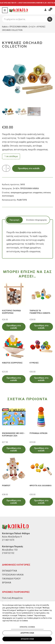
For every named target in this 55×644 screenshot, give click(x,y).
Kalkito (5, 27)
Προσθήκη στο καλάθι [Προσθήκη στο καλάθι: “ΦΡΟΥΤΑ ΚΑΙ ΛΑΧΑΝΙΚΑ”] (41, 502)
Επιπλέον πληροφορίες (37, 220)
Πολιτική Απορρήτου (12, 598)
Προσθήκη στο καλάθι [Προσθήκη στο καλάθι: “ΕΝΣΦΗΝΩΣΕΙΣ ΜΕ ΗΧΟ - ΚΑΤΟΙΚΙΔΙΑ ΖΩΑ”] (14, 449)
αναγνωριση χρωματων (21, 193)
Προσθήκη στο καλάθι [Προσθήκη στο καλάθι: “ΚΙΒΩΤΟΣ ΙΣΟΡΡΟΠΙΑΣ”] (14, 379)
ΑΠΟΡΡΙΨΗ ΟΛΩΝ (27, 633)
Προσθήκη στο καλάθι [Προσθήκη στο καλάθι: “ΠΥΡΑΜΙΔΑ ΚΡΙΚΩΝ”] (41, 449)
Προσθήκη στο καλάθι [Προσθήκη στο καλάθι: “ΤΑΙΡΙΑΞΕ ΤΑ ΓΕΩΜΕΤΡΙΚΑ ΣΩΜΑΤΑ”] (41, 327)
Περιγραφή (14, 220)
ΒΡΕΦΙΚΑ (7, 583)
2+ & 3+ (32, 27)
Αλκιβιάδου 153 (10, 550)
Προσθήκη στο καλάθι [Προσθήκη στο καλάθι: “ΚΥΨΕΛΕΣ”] (41, 379)
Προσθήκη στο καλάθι (29, 168)
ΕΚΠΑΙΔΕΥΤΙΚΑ (9, 571)
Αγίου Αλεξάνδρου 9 (12, 537)
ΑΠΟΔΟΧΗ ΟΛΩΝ (27, 639)
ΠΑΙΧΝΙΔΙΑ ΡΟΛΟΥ (11, 579)
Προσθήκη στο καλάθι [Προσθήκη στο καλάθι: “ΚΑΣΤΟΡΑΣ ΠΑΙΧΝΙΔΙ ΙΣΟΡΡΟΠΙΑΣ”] (14, 327)
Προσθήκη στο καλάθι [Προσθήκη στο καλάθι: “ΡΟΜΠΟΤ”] (14, 502)
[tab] (14, 220)
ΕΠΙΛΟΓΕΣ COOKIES (27, 627)
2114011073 (8, 540)
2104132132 (8, 553)
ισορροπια (38, 193)
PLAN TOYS (22, 200)
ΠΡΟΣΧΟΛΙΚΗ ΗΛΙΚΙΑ (18, 27)
